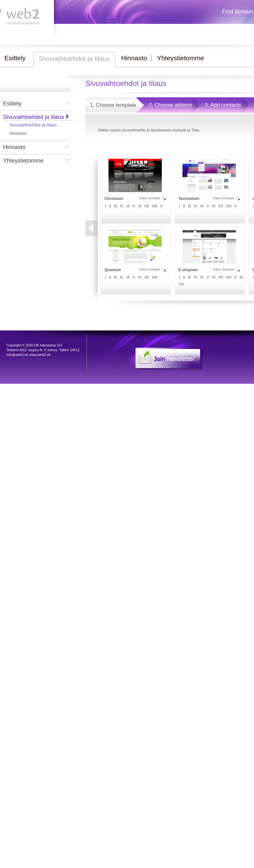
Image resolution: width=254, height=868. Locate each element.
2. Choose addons (170, 105)
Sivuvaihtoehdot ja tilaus (34, 117)
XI (241, 277)
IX (128, 206)
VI (140, 206)
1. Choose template (113, 105)
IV (122, 206)
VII (147, 206)
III (115, 206)
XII (181, 284)
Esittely (12, 104)
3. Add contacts (223, 105)
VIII (155, 206)
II (110, 206)
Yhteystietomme (23, 161)
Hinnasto (18, 133)
